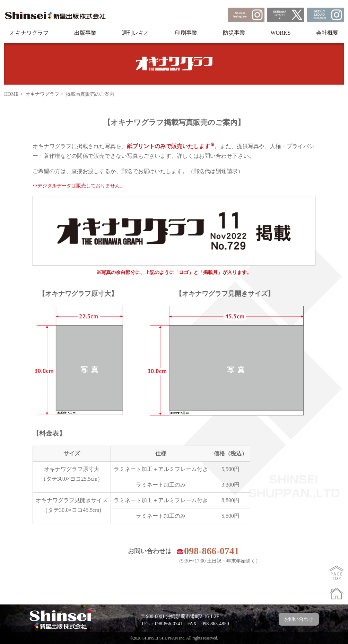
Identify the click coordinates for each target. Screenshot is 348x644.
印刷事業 (186, 33)
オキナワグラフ (29, 33)
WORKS (281, 33)
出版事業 (85, 33)
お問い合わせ (299, 619)
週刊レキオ (136, 33)
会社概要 (327, 33)
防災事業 (234, 33)
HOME (11, 94)
